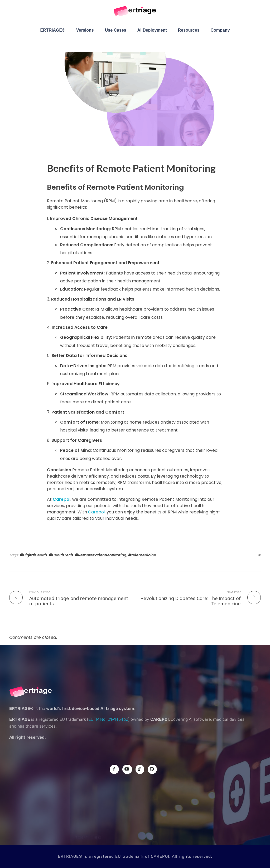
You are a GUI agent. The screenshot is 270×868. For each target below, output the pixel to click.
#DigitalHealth (33, 555)
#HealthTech (61, 555)
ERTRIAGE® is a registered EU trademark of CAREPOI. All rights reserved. (135, 856)
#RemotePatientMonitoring (101, 555)
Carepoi (62, 499)
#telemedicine (142, 555)
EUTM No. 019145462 (108, 719)
